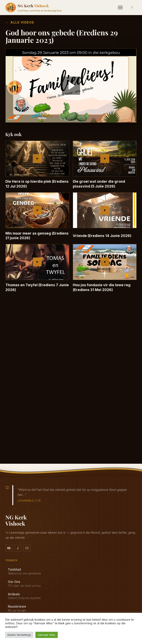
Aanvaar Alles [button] (47, 635)
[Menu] (120, 7)
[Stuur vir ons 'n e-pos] (27, 548)
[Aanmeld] (132, 7)
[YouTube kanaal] (9, 548)
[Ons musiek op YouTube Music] (18, 548)
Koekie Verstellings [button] (19, 635)
